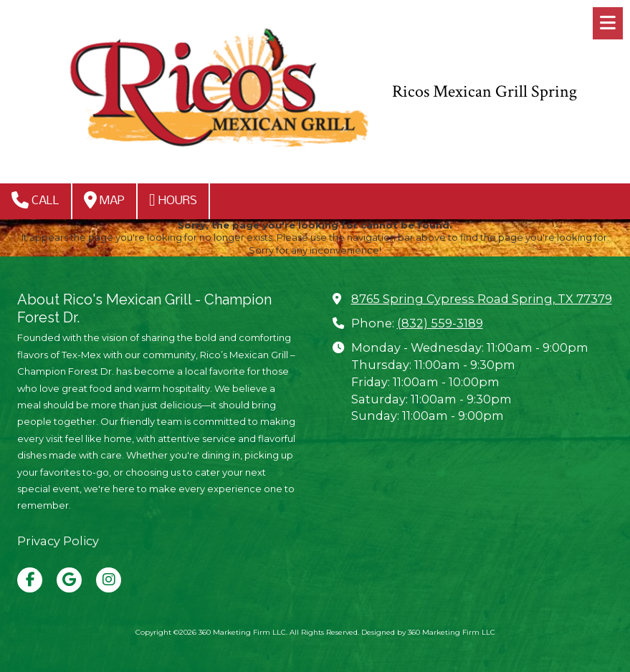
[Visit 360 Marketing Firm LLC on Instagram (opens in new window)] (109, 580)
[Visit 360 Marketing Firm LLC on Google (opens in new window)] (69, 580)
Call (35, 200)
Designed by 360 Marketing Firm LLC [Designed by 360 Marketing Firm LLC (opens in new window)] (428, 632)
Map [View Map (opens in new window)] (104, 200)
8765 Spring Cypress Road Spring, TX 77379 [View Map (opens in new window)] (482, 299)
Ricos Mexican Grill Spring (485, 92)
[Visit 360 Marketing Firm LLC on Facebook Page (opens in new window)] (30, 580)
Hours (173, 200)
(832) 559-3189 (440, 323)
